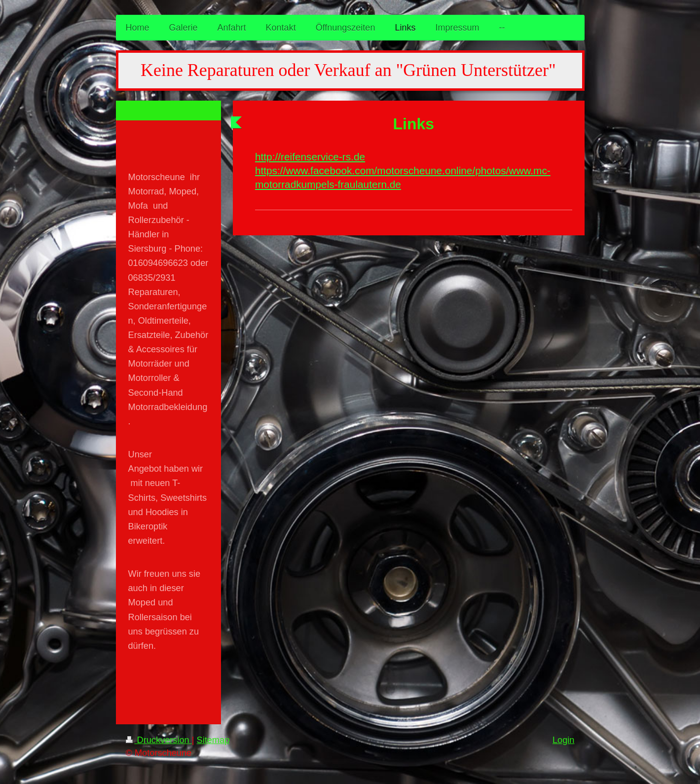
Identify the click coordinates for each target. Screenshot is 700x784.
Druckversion (159, 740)
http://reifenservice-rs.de (310, 157)
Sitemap (213, 740)
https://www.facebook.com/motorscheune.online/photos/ (382, 170)
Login (564, 740)
